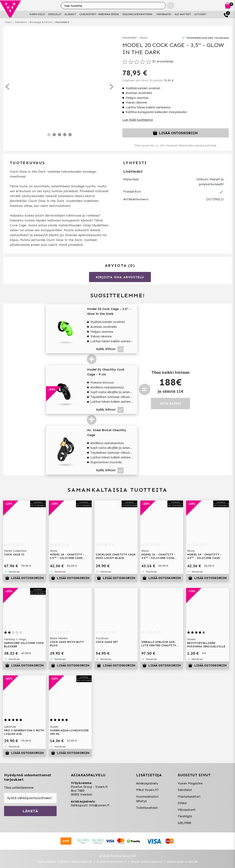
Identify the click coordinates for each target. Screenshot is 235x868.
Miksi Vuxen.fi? (148, 790)
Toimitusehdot (147, 808)
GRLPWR (184, 823)
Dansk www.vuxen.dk (182, 862)
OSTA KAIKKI (170, 403)
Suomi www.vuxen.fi (112, 862)
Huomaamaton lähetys (147, 799)
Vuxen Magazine (190, 783)
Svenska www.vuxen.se (75, 862)
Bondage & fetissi (41, 22)
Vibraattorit (187, 810)
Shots (144, 38)
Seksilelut (21, 22)
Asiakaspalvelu (147, 783)
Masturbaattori (189, 797)
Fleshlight (185, 816)
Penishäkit (62, 22)
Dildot (182, 803)
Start (8, 22)
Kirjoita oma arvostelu (120, 277)
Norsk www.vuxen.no (147, 862)
